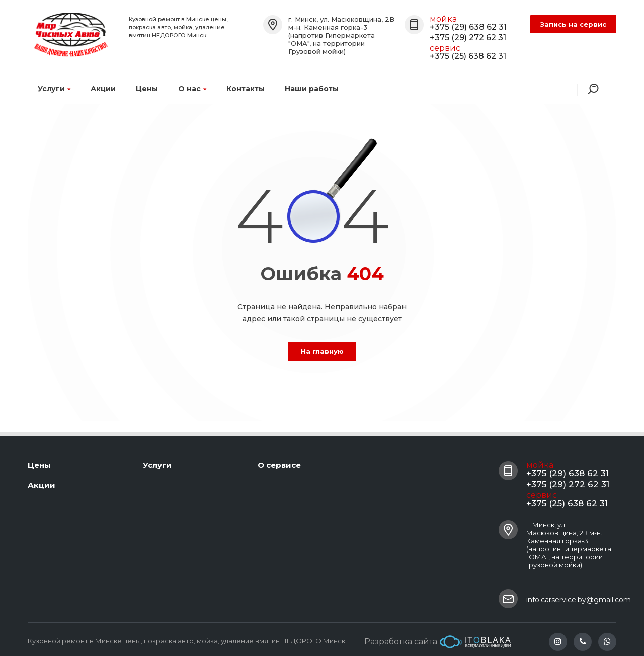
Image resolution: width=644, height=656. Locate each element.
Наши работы (312, 89)
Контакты (246, 89)
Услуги (54, 89)
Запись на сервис (573, 24)
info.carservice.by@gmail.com (579, 600)
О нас (192, 89)
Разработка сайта (437, 642)
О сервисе (279, 465)
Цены (147, 89)
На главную (322, 351)
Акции (103, 89)
